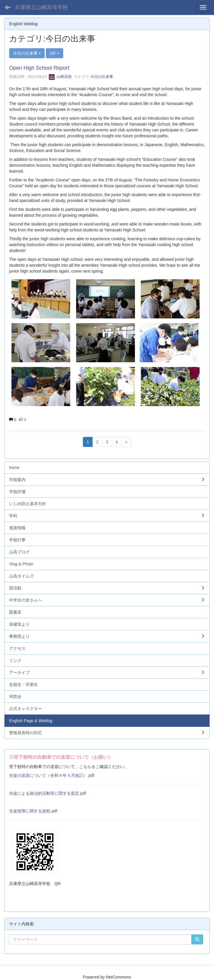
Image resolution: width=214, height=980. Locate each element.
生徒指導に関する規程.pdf (33, 811)
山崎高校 (60, 77)
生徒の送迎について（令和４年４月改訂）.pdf (52, 775)
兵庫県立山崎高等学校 (41, 7)
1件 (55, 53)
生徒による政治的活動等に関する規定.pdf (47, 793)
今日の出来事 (102, 77)
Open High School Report (39, 68)
